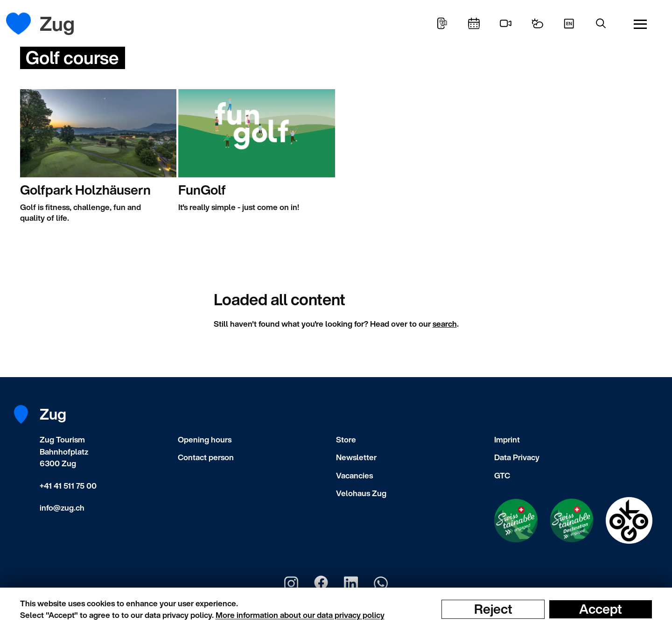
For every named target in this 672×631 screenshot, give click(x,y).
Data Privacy (517, 457)
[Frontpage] (25, 24)
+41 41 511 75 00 (68, 486)
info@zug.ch (62, 508)
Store (346, 439)
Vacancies (354, 475)
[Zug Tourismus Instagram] (291, 583)
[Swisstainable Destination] (572, 520)
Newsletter (356, 457)
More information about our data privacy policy (300, 615)
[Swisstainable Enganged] (516, 521)
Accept (601, 609)
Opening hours (205, 439)
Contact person (206, 457)
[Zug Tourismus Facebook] (321, 583)
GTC (502, 475)
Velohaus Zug (361, 493)
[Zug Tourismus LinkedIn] (351, 583)
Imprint (507, 439)
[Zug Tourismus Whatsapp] (381, 583)
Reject (493, 609)
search (445, 324)
